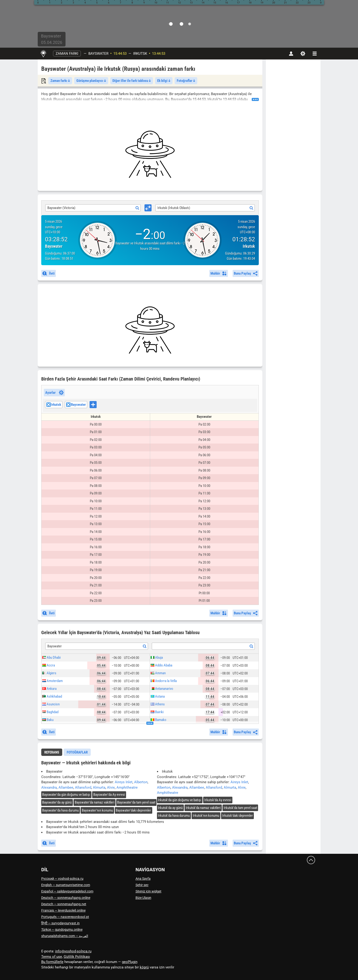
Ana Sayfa (143, 879)
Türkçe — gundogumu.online (62, 930)
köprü (144, 967)
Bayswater (98, 54)
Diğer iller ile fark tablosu (132, 81)
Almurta (99, 787)
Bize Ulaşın (143, 898)
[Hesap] (291, 54)
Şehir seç (142, 885)
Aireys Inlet (124, 782)
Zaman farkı (67, 54)
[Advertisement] (150, 154)
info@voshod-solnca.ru (73, 951)
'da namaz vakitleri (95, 802)
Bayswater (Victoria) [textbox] (61, 208)
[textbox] (203, 646)
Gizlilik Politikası (77, 957)
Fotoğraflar (186, 81)
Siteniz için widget (148, 891)
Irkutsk (140, 54)
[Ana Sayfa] (43, 54)
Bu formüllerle (52, 962)
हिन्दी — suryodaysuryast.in (60, 923)
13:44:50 (159, 54)
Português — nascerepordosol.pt (65, 917)
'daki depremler (133, 810)
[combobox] (93, 208)
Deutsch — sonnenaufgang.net (64, 904)
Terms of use (52, 957)
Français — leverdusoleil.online (63, 910)
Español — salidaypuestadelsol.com (67, 891)
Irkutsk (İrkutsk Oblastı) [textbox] (174, 208)
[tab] (52, 752)
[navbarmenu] (315, 54)
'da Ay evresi (109, 795)
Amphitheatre (127, 787)
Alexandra (49, 787)
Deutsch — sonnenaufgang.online (66, 898)
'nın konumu (97, 810)
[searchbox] (98, 405)
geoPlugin (130, 962)
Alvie (111, 787)
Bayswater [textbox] (55, 646)
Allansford (83, 787)
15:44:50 (120, 54)
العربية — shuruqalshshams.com (65, 936)
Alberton (141, 782)
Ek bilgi (164, 81)
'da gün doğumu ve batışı (66, 795)
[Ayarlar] (303, 54)
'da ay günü (57, 802)
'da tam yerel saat (136, 802)
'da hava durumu (60, 810)
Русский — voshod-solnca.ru (62, 879)
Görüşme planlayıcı (91, 81)
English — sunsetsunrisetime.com (66, 885)
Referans (52, 752)
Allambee (66, 787)
